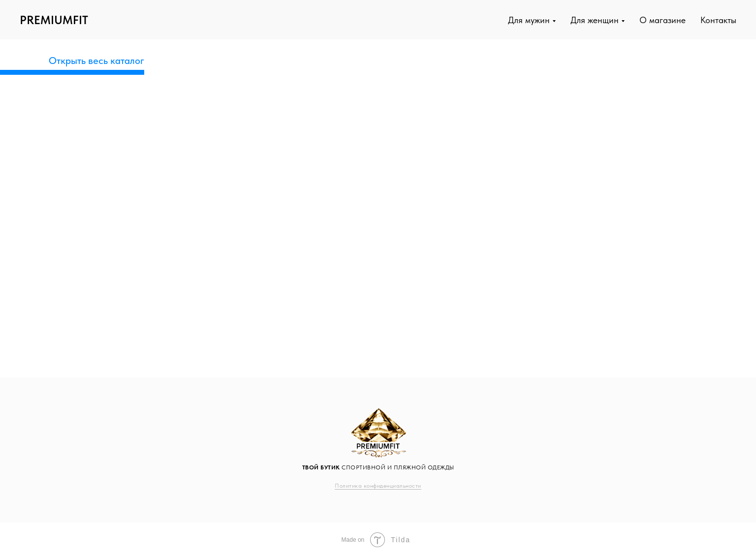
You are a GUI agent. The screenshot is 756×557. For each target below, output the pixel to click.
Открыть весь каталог (96, 61)
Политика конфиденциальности (378, 486)
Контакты (718, 20)
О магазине (662, 20)
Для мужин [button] (529, 20)
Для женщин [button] (595, 20)
